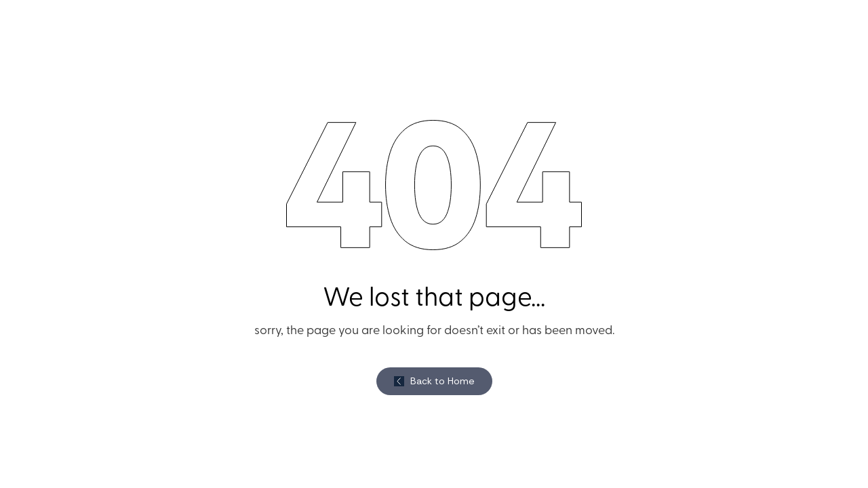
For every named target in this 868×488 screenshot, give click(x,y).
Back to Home (442, 381)
